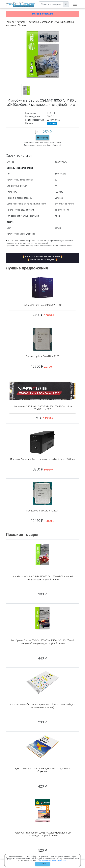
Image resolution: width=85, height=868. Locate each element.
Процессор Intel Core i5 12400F (42, 511)
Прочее (22, 25)
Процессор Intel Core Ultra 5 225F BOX (43, 305)
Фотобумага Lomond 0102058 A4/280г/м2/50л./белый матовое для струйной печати (43, 834)
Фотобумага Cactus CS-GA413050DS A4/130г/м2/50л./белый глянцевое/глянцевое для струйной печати (42, 642)
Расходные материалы (40, 22)
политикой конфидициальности (51, 860)
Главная (10, 22)
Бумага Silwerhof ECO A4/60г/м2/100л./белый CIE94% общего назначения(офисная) (42, 706)
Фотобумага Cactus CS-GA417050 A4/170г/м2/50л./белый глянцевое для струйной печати (42, 578)
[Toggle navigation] (75, 4)
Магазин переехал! (42, 14)
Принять (43, 864)
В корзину (43, 138)
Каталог (21, 22)
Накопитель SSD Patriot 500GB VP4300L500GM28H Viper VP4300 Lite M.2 (43, 408)
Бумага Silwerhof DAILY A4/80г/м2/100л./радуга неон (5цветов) (43, 770)
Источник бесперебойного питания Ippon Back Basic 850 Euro (42, 459)
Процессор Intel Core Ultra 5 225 (42, 356)
